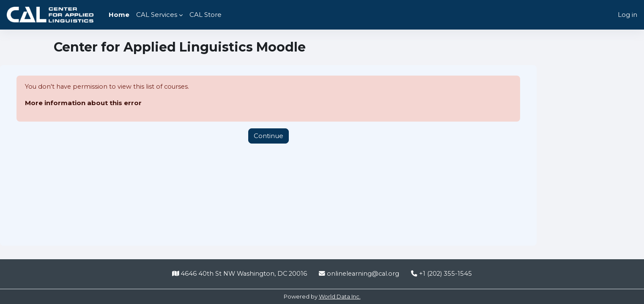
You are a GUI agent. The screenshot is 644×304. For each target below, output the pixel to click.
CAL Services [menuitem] (157, 15)
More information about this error (83, 103)
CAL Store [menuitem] (206, 15)
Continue (269, 136)
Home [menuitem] (119, 15)
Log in (628, 15)
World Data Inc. (340, 296)
